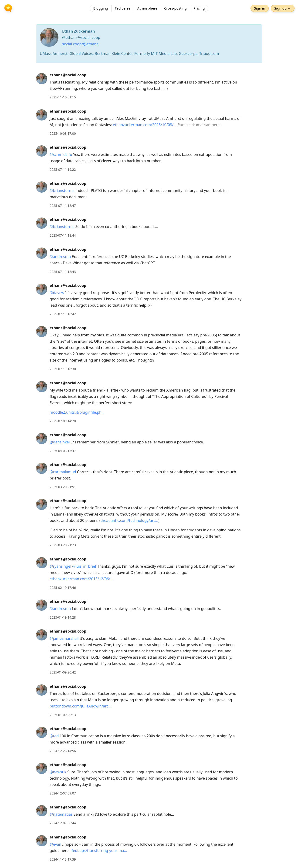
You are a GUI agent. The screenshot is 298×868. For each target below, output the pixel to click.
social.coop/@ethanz (80, 44)
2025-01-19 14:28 (63, 617)
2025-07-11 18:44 (63, 235)
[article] (149, 86)
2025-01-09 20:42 (63, 672)
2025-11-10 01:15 (63, 97)
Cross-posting (175, 8)
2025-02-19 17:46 (63, 588)
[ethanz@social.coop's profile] (42, 78)
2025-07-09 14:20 (63, 421)
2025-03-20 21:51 (63, 487)
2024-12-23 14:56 (63, 751)
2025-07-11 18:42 (63, 314)
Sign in (260, 8)
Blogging (101, 8)
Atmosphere (147, 8)
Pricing (199, 8)
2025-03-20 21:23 (63, 545)
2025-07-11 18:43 (63, 272)
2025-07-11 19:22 (63, 169)
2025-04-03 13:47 (63, 451)
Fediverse (123, 8)
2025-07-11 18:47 (63, 206)
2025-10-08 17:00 (63, 133)
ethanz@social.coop (68, 75)
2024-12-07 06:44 (63, 823)
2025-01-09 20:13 (63, 715)
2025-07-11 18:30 (63, 369)
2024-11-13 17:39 (63, 859)
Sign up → (283, 8)
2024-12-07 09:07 (63, 793)
